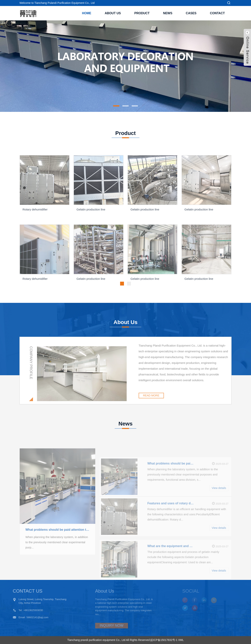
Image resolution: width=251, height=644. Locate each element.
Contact (217, 13)
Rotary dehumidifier (35, 228)
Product (142, 13)
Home (87, 13)
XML (181, 640)
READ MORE (164, 395)
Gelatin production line (91, 228)
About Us (113, 13)
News (168, 13)
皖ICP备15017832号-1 (164, 640)
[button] (116, 106)
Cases (191, 13)
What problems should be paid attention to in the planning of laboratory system (57, 547)
